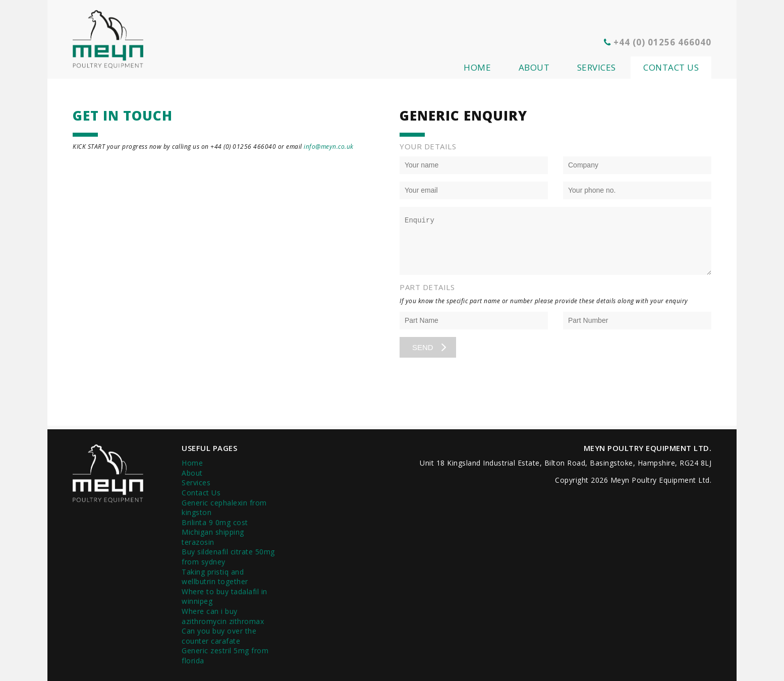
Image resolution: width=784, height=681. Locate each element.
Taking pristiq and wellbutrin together (215, 577)
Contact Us (671, 67)
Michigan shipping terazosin (213, 537)
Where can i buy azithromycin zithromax (223, 616)
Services (597, 67)
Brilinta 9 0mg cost (215, 522)
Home (477, 67)
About (534, 67)
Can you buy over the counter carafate (219, 636)
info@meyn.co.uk (329, 147)
